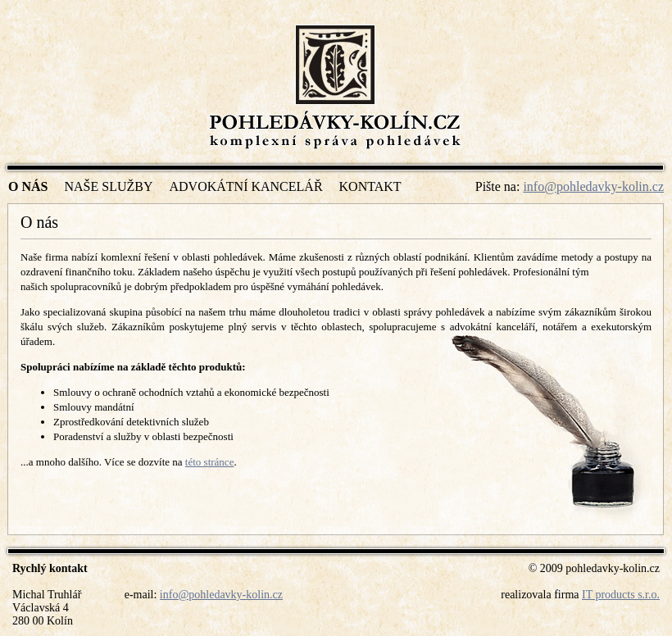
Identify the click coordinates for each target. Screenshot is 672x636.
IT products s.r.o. (621, 595)
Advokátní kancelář (245, 186)
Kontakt (370, 186)
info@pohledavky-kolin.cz (593, 186)
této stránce (210, 462)
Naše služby (108, 186)
